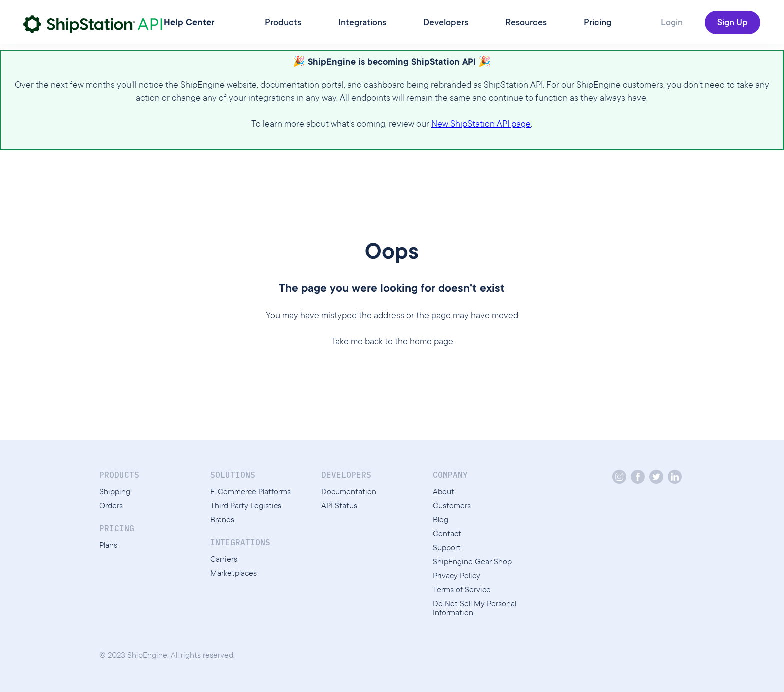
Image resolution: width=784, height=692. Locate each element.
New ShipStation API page (481, 125)
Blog (441, 520)
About (444, 492)
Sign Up (733, 23)
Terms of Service (462, 590)
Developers (446, 23)
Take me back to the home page (392, 342)
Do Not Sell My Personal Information (475, 609)
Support (447, 548)
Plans (108, 546)
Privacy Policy (457, 576)
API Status (339, 506)
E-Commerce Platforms (251, 492)
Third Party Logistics (246, 506)
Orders (111, 506)
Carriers (224, 560)
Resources (526, 23)
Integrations (362, 23)
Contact (447, 534)
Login (672, 23)
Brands (222, 520)
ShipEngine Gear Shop (472, 562)
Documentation (349, 492)
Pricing (598, 23)
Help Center (189, 23)
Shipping (115, 492)
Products (283, 23)
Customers (452, 506)
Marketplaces (234, 574)
